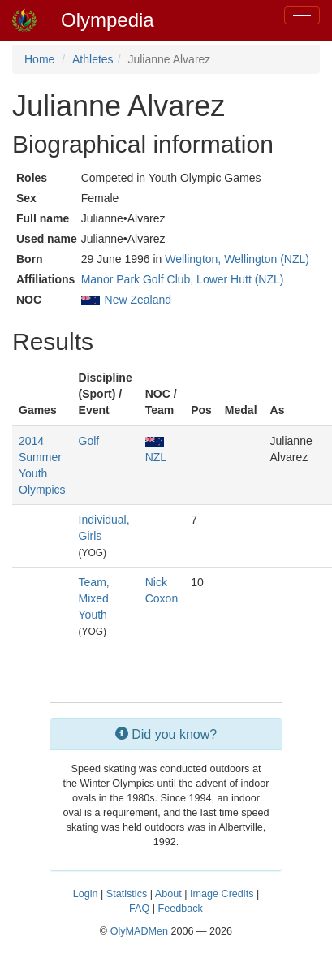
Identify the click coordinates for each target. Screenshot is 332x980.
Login (86, 894)
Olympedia (108, 20)
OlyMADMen (139, 931)
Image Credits (222, 894)
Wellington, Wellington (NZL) (237, 259)
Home (39, 59)
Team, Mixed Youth (94, 598)
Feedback (181, 909)
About (168, 894)
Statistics (127, 894)
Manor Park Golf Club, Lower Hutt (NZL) (183, 279)
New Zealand (138, 300)
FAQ (139, 909)
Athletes (93, 59)
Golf (89, 441)
